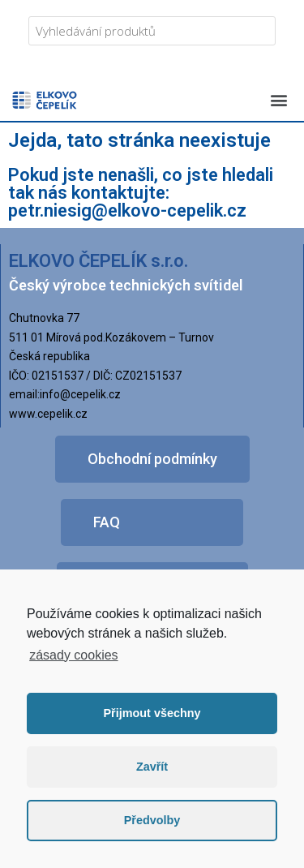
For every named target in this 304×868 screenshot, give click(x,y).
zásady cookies (73, 655)
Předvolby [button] (152, 820)
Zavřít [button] (152, 767)
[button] (278, 99)
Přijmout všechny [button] (152, 713)
